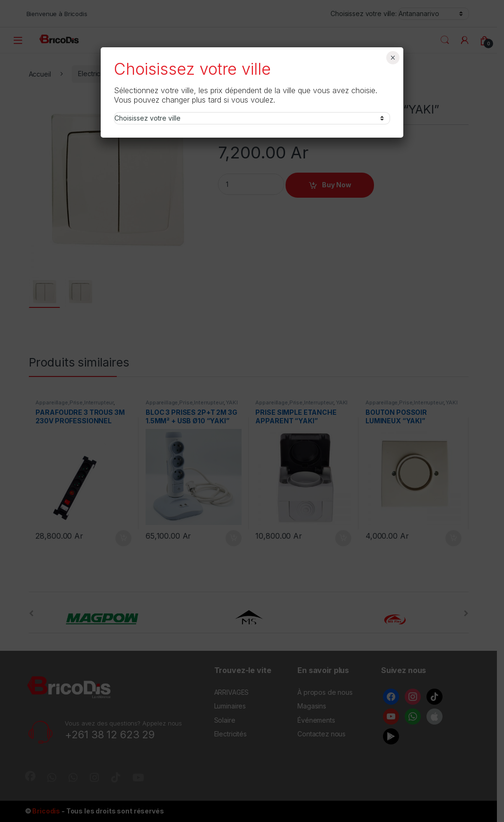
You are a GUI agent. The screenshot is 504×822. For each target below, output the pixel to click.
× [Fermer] (393, 58)
